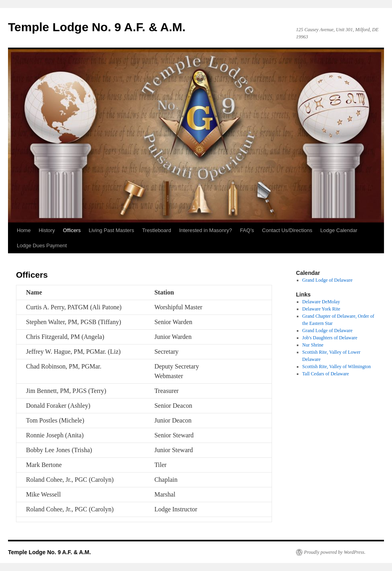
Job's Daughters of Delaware (330, 338)
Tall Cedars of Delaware (326, 374)
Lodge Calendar (339, 230)
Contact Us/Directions (287, 230)
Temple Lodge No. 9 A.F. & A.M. (97, 27)
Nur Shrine (313, 345)
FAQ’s (247, 230)
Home (24, 230)
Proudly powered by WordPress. (335, 552)
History (47, 230)
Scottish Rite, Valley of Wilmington (337, 367)
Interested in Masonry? (206, 230)
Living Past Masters (111, 230)
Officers (72, 230)
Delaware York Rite (321, 309)
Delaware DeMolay (321, 302)
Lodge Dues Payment (42, 245)
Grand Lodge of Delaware (328, 331)
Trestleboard (157, 230)
